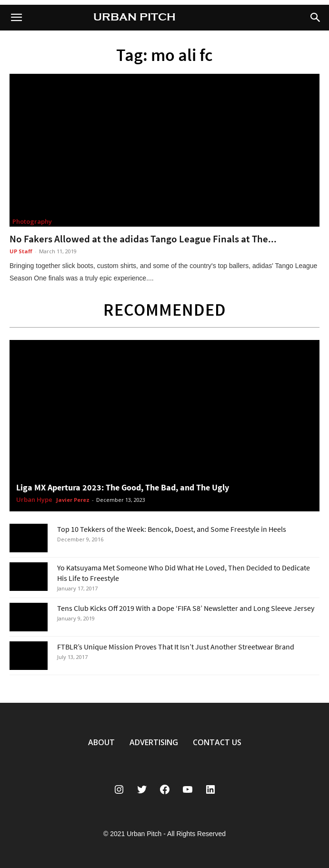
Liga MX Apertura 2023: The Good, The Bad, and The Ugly (123, 487)
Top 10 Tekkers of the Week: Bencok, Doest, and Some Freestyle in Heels (172, 529)
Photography (32, 221)
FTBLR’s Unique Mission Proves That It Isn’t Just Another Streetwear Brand (176, 647)
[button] (316, 18)
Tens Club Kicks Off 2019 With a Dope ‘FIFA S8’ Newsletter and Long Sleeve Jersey (186, 608)
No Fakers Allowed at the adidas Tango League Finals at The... (143, 239)
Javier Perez (73, 500)
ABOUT (101, 742)
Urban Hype (34, 500)
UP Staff (21, 251)
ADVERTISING (154, 742)
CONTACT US (217, 742)
